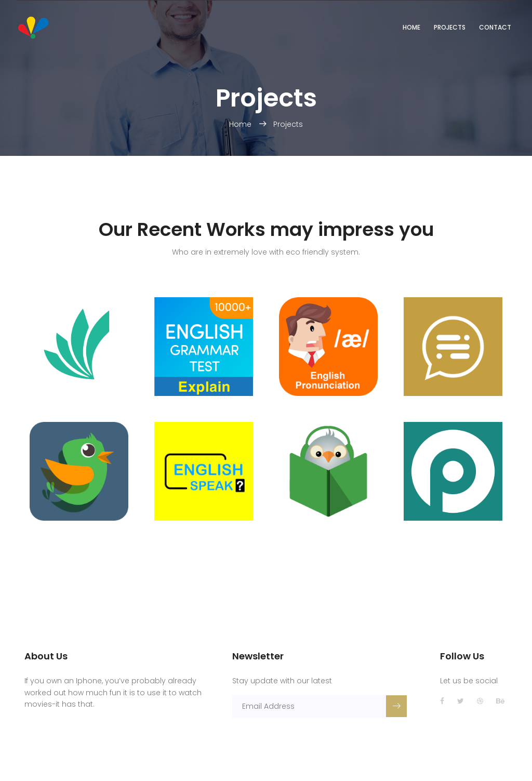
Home (411, 27)
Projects (450, 27)
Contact (495, 27)
